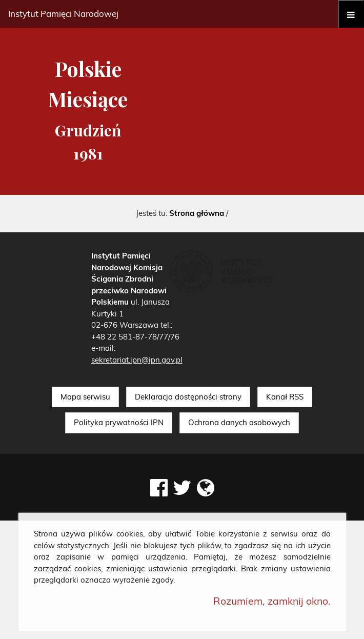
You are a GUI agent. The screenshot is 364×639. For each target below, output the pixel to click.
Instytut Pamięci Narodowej (63, 14)
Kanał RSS (285, 397)
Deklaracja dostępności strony (188, 397)
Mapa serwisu (85, 397)
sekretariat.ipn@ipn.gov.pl (137, 360)
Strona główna (197, 213)
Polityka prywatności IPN (119, 422)
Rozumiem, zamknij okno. (272, 601)
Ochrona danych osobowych (239, 422)
